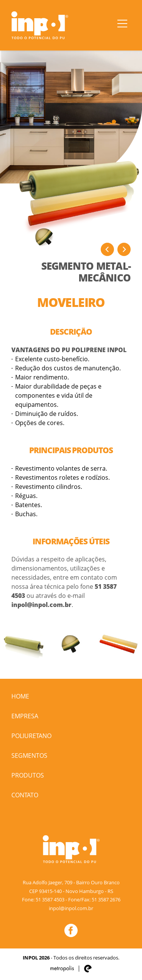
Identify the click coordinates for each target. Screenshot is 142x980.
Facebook (71, 930)
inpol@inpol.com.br (41, 605)
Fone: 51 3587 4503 (43, 899)
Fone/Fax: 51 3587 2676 (94, 899)
